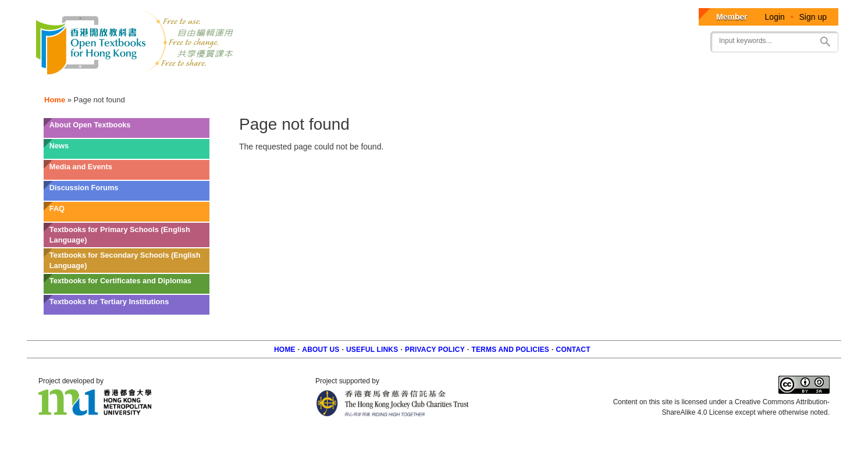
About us (321, 350)
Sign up (813, 17)
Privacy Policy (435, 350)
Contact (573, 350)
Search (825, 42)
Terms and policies (510, 350)
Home (55, 100)
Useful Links (372, 350)
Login (775, 17)
